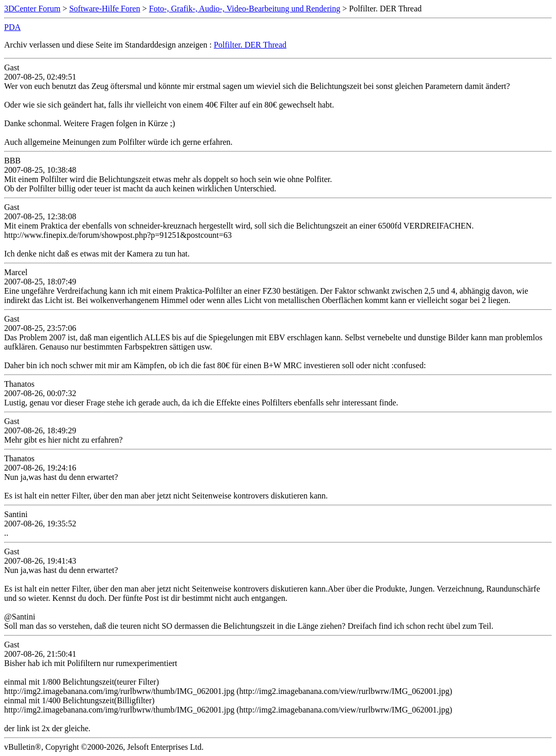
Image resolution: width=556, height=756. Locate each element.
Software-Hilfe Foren (105, 9)
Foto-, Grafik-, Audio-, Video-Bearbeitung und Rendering (244, 9)
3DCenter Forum (32, 9)
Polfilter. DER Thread (250, 45)
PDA (12, 27)
